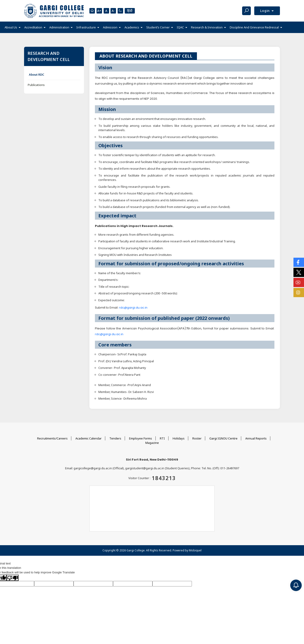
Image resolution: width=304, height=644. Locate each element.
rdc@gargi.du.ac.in (133, 308)
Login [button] (266, 11)
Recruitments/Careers (52, 438)
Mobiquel (195, 550)
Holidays (179, 438)
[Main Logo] (54, 11)
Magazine (152, 443)
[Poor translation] (13, 578)
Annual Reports (256, 438)
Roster (197, 438)
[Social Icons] (299, 262)
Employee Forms (141, 438)
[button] (13, 27)
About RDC (37, 75)
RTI (162, 438)
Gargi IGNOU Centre (223, 438)
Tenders (115, 438)
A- (113, 11)
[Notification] (296, 585)
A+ (99, 11)
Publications (36, 85)
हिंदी (130, 11)
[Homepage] (92, 11)
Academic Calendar (88, 438)
